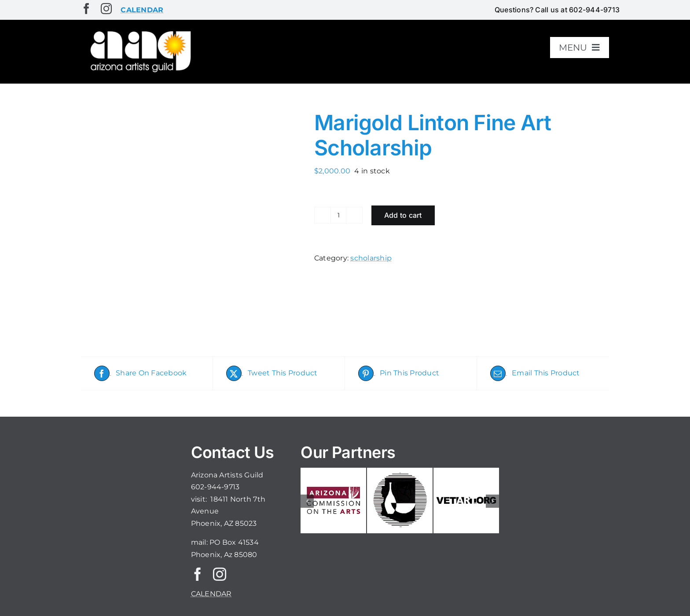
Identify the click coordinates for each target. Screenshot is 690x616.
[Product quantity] (338, 215)
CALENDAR (211, 594)
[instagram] (106, 9)
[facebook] (86, 9)
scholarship (371, 258)
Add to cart (403, 215)
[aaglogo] (139, 31)
